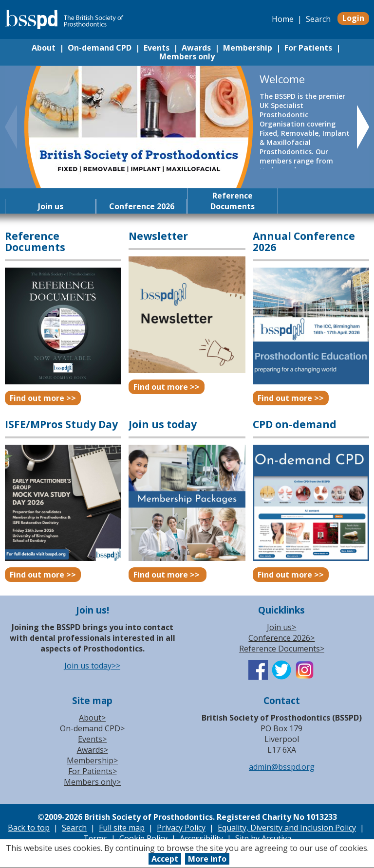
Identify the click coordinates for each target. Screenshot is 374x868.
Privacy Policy (181, 828)
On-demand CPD (100, 48)
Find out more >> (43, 398)
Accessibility (201, 838)
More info (207, 859)
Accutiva (276, 838)
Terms (95, 838)
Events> (92, 739)
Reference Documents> (282, 649)
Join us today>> (92, 666)
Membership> (92, 760)
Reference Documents (233, 201)
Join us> (281, 627)
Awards (196, 48)
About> (92, 718)
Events (157, 48)
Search (318, 19)
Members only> (92, 782)
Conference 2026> (281, 638)
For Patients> (93, 771)
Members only (187, 56)
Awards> (93, 750)
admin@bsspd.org (282, 767)
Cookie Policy (143, 838)
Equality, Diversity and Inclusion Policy (287, 828)
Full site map (122, 828)
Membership (248, 48)
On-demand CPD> (92, 728)
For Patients (308, 48)
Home (283, 19)
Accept (165, 859)
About (44, 48)
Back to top (29, 828)
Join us (51, 206)
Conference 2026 (142, 206)
